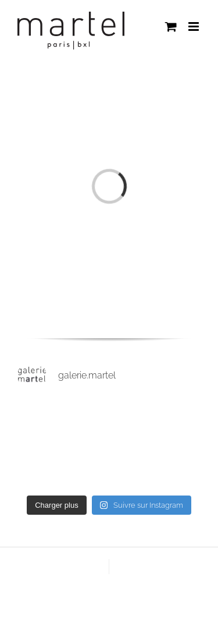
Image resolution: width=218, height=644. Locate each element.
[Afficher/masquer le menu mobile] (194, 26)
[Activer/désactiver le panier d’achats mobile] (171, 26)
